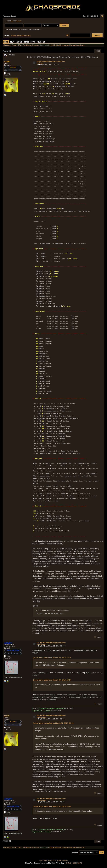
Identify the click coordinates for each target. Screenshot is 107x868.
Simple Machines (62, 861)
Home (6, 42)
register (19, 21)
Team (26, 42)
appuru (7, 61)
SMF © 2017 (52, 861)
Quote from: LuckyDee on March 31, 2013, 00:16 (53, 723)
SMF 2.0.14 (43, 861)
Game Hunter (44, 45)
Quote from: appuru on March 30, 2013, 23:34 (52, 658)
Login (33, 42)
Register (41, 42)
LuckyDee (8, 643)
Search (19, 42)
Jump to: (75, 852)
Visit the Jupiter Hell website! (21, 35)
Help (12, 42)
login (12, 21)
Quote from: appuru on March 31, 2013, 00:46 (52, 806)
